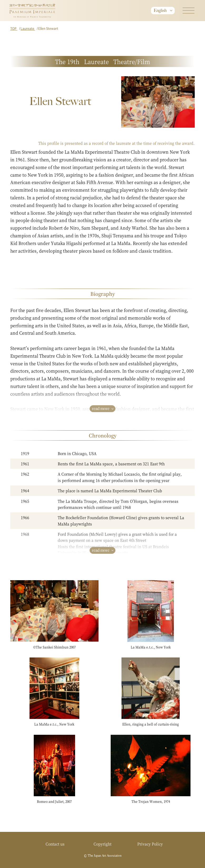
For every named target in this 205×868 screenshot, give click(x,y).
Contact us (55, 844)
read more (101, 409)
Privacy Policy (150, 844)
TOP (14, 28)
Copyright (102, 844)
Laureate (28, 28)
